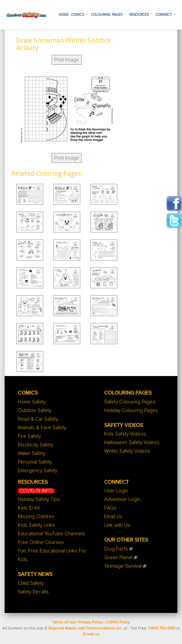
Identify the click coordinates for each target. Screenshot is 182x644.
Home (64, 15)
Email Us (113, 517)
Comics (80, 15)
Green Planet (118, 558)
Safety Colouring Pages (130, 402)
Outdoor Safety (35, 411)
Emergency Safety (38, 471)
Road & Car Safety (38, 419)
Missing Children (36, 517)
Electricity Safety (36, 445)
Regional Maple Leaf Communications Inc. (85, 628)
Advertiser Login (122, 499)
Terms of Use (64, 623)
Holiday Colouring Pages (131, 411)
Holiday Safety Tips (39, 499)
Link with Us (117, 525)
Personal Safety (35, 462)
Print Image (67, 60)
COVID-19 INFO (36, 491)
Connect (166, 15)
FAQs (110, 508)
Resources (141, 15)
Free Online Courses (41, 542)
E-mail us (91, 634)
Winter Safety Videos (127, 451)
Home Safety (32, 402)
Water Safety (32, 454)
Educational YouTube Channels (51, 534)
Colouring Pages (109, 15)
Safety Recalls (33, 592)
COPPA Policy (118, 623)
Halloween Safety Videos (132, 443)
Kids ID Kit (29, 508)
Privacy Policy (91, 623)
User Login (116, 491)
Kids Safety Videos (125, 434)
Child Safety (31, 583)
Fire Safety (29, 436)
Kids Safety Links (36, 525)
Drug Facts (116, 549)
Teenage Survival (123, 566)
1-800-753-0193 (162, 628)
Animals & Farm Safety (42, 428)
